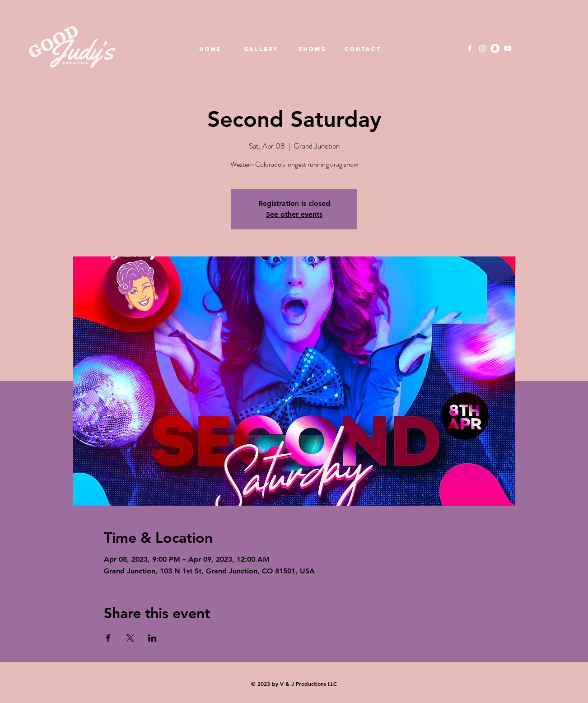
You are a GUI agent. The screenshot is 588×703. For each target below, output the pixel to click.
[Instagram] (482, 48)
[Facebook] (470, 48)
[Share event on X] (130, 638)
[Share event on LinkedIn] (152, 638)
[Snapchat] (495, 48)
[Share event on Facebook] (108, 638)
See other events (294, 214)
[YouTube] (508, 48)
